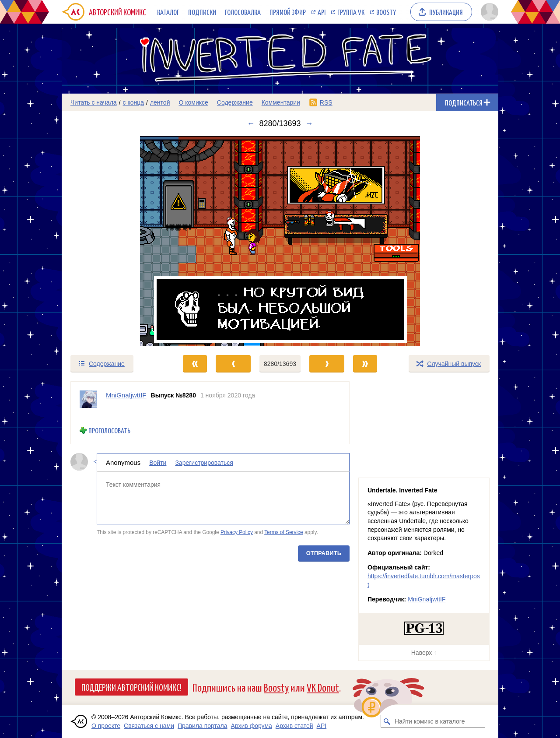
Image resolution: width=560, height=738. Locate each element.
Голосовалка (243, 12)
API (322, 12)
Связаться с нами (149, 726)
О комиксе (193, 102)
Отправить (324, 553)
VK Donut (323, 687)
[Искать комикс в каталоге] (387, 721)
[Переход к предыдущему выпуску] (116, 241)
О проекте (106, 726)
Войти (158, 462)
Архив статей (294, 726)
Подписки (202, 12)
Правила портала (203, 726)
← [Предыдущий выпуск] (251, 123)
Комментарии (281, 102)
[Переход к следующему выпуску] (280, 241)
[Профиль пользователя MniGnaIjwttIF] (88, 399)
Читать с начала (94, 102)
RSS (326, 102)
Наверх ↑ (424, 653)
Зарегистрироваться (204, 462)
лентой (160, 102)
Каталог (168, 12)
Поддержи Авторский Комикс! (131, 687)
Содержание (235, 102)
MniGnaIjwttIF (427, 599)
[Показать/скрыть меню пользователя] (488, 12)
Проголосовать (109, 430)
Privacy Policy (237, 532)
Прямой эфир (288, 12)
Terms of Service (284, 532)
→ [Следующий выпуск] (309, 123)
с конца (134, 102)
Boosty (386, 12)
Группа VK (351, 12)
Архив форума (252, 726)
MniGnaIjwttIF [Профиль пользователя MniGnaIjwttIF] (126, 395)
